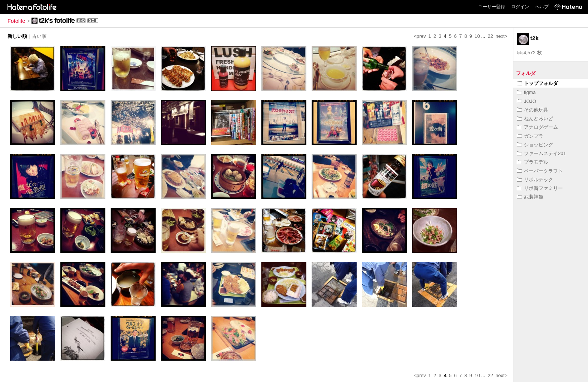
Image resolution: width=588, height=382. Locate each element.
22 (490, 36)
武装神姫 (530, 197)
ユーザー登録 (492, 7)
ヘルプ (542, 7)
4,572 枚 (529, 53)
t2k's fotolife (57, 20)
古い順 (39, 36)
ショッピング (535, 145)
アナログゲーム (537, 127)
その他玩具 (532, 110)
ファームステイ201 (541, 153)
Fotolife (16, 21)
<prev (420, 36)
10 (477, 36)
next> (501, 36)
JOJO (526, 101)
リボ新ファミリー (540, 188)
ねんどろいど (535, 119)
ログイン (520, 7)
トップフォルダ (537, 83)
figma (526, 92)
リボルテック (535, 180)
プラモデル (532, 162)
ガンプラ (530, 136)
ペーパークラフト (540, 171)
